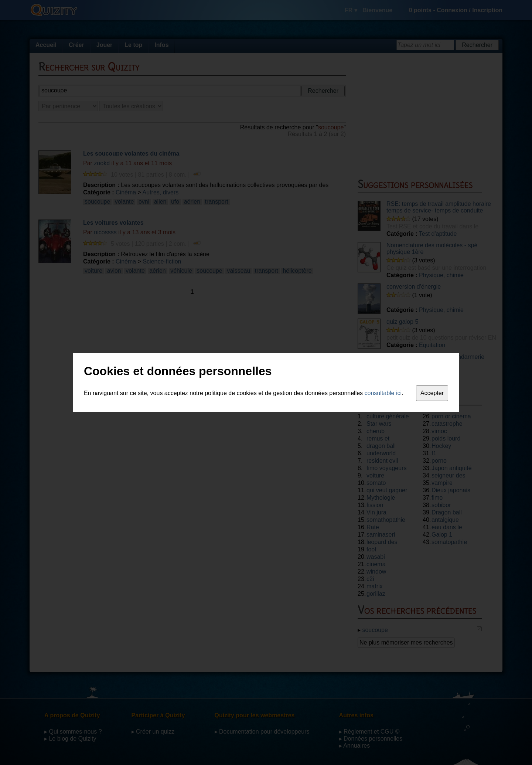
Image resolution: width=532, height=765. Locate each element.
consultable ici (383, 393)
